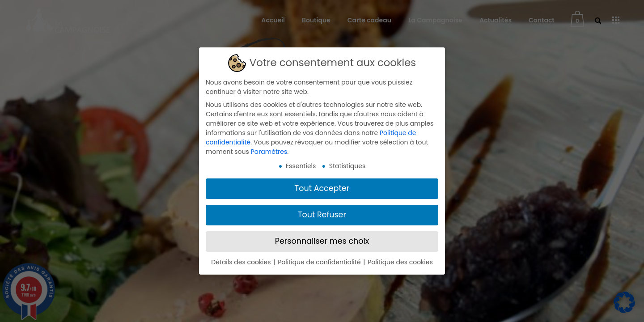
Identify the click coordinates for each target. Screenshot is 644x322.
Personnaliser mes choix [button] (322, 241)
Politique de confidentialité (320, 262)
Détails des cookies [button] (242, 262)
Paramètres (269, 152)
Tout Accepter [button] (322, 188)
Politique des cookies (400, 262)
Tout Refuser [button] (322, 215)
